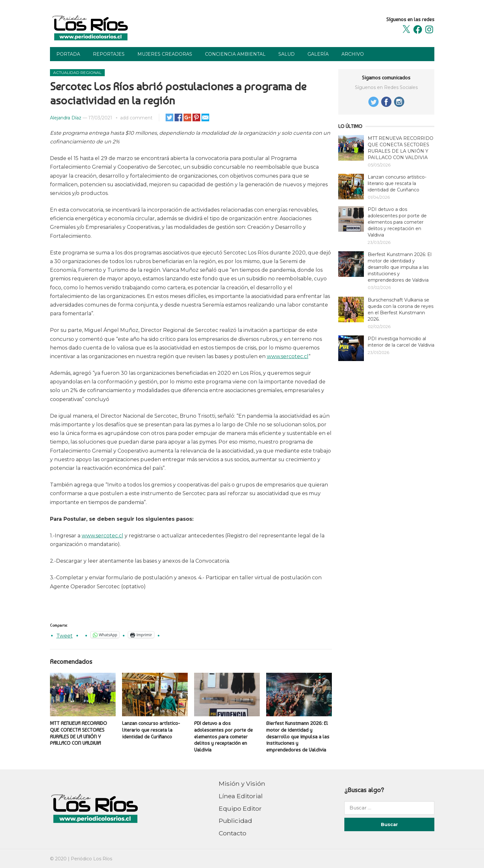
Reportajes (109, 54)
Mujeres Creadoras (165, 54)
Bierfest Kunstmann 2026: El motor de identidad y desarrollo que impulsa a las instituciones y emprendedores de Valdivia (298, 736)
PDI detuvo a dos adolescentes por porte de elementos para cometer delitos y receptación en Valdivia (223, 736)
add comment (136, 118)
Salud (287, 54)
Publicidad (235, 821)
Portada (68, 54)
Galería (318, 54)
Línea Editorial (241, 796)
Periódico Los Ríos (91, 859)
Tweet (65, 635)
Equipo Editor (240, 808)
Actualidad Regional (77, 72)
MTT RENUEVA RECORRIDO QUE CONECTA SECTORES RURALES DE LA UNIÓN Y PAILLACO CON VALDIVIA (78, 733)
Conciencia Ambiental (235, 54)
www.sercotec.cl (288, 356)
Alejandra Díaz (66, 118)
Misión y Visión (242, 784)
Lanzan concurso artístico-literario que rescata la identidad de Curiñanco (151, 730)
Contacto (233, 833)
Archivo (353, 54)
